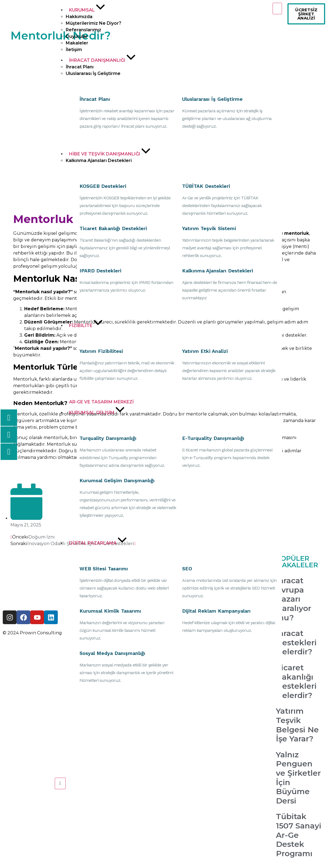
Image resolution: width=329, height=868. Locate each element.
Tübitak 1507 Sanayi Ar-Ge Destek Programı (299, 835)
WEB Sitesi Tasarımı (104, 569)
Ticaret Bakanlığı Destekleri (113, 228)
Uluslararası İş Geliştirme (212, 99)
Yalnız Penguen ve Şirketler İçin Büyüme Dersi (298, 778)
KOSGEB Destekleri (103, 186)
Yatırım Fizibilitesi (101, 351)
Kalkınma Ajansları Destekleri (218, 271)
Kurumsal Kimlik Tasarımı (110, 611)
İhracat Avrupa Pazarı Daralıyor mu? (294, 599)
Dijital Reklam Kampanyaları (216, 611)
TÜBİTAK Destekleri (206, 186)
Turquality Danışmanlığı (108, 438)
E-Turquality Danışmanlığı (213, 438)
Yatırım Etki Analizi (205, 351)
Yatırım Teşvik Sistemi (209, 228)
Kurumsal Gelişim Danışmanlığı (117, 480)
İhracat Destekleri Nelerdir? (296, 642)
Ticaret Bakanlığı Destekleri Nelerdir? (296, 681)
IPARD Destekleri (100, 271)
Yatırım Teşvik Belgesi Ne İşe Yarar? (297, 725)
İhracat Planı (95, 99)
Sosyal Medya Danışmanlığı (112, 653)
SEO (187, 569)
